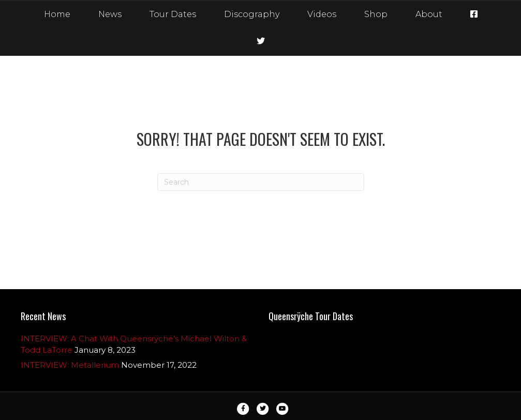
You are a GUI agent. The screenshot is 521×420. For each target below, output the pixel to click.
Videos (322, 14)
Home (57, 14)
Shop (376, 14)
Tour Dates (173, 14)
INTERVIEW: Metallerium (70, 365)
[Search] (261, 182)
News (110, 14)
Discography (252, 14)
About (429, 14)
